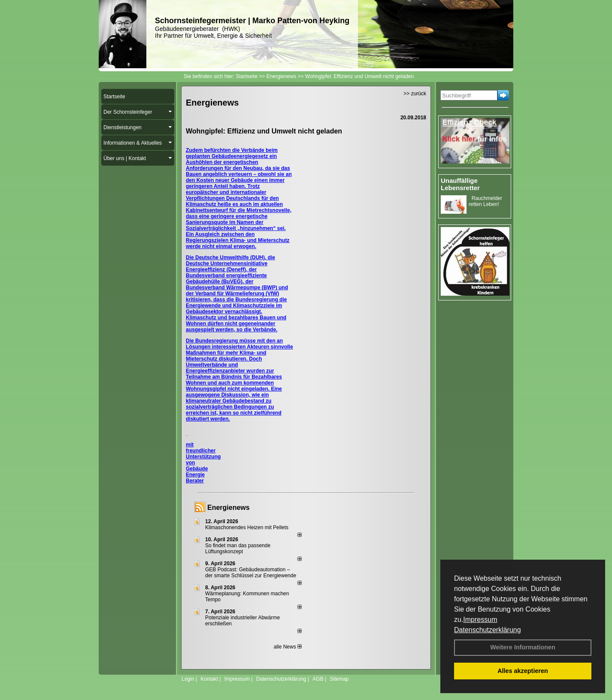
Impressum (480, 620)
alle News (288, 647)
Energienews (229, 508)
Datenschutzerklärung (488, 630)
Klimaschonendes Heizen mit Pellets (247, 527)
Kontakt (209, 679)
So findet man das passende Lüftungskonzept (238, 548)
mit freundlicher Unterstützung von (203, 454)
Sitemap (339, 679)
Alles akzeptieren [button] (523, 671)
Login (188, 679)
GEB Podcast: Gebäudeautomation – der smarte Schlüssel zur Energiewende (251, 573)
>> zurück (415, 94)
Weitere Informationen (523, 647)
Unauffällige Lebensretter (460, 184)
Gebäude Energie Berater (197, 475)
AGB (318, 679)
